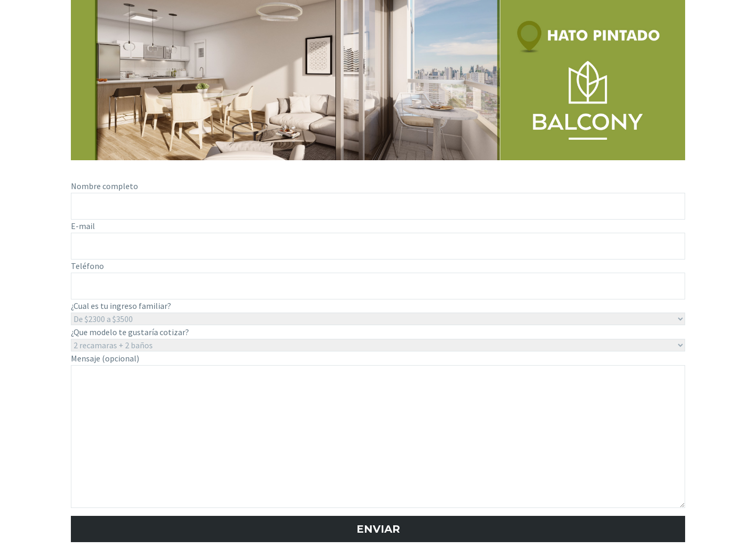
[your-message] (378, 437)
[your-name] (378, 206)
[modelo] (378, 345)
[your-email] (378, 246)
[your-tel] (378, 286)
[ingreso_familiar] (378, 319)
